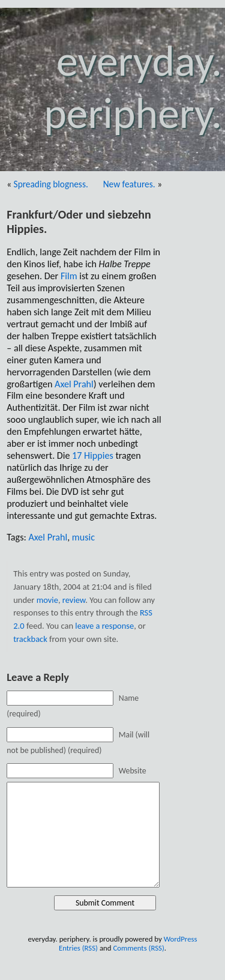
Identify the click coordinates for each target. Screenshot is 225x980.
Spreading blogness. (51, 184)
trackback (30, 639)
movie (47, 600)
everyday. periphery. (133, 87)
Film (69, 276)
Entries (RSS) (78, 948)
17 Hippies (93, 455)
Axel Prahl (74, 384)
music (83, 537)
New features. (129, 184)
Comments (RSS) (138, 948)
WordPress (181, 939)
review (74, 600)
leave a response (104, 626)
